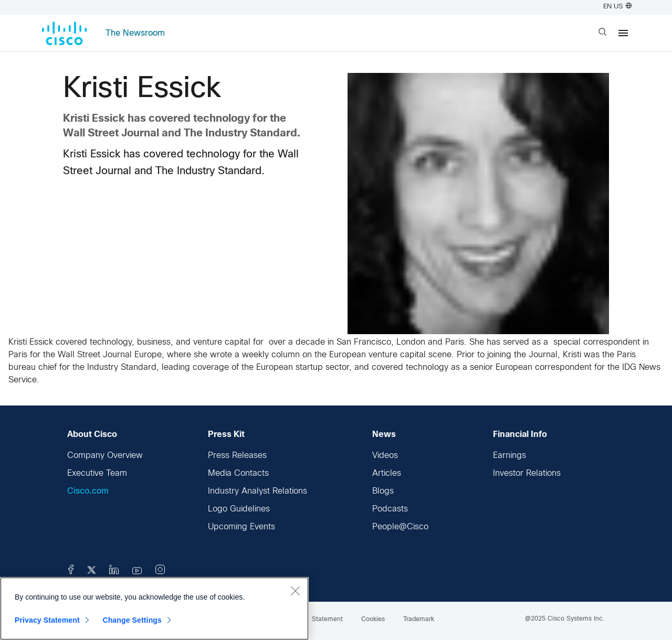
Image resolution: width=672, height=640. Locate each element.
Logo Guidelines (239, 509)
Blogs (383, 491)
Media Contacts (238, 473)
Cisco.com (88, 491)
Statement (327, 620)
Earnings (510, 456)
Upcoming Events (241, 527)
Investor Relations (527, 473)
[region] (154, 609)
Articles (387, 473)
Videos (385, 456)
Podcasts (390, 509)
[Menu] (623, 33)
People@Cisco (400, 527)
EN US (617, 7)
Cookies (373, 620)
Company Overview (105, 456)
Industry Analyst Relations (258, 491)
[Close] (295, 591)
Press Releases (237, 456)
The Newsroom (135, 33)
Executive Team (97, 473)
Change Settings (132, 620)
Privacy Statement (47, 620)
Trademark (419, 620)
